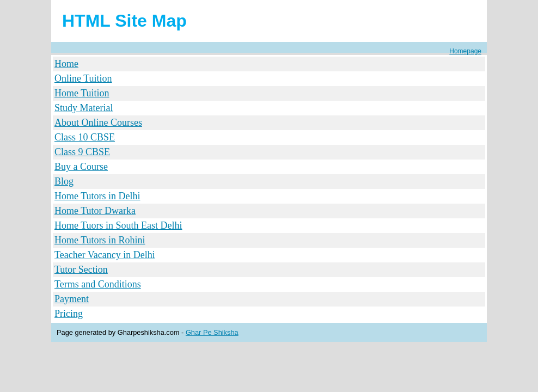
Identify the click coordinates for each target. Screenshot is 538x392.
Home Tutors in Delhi (97, 196)
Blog (64, 181)
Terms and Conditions (98, 284)
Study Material (84, 108)
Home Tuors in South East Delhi (118, 225)
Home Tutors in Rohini (100, 240)
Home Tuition (82, 93)
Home (66, 64)
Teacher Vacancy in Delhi (105, 255)
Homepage (465, 51)
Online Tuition (83, 78)
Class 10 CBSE (85, 137)
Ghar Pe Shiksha (212, 332)
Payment (72, 299)
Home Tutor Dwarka (95, 211)
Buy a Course (81, 167)
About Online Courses (98, 122)
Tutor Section (81, 269)
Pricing (69, 314)
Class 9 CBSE (82, 152)
